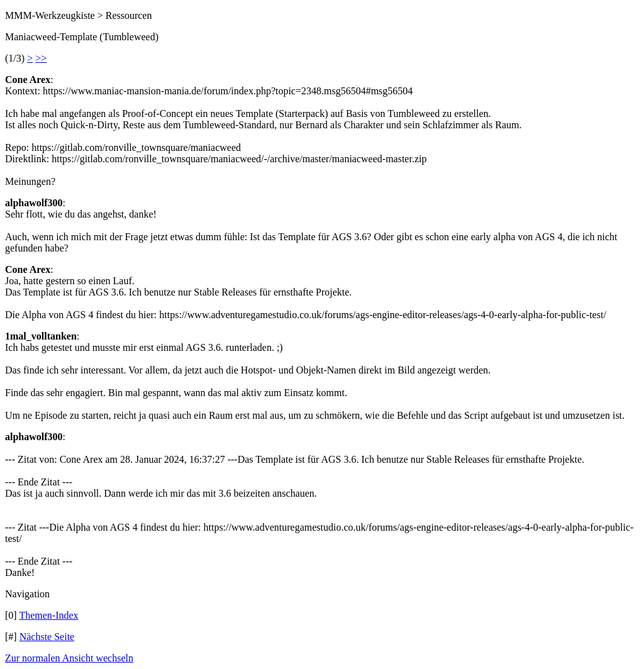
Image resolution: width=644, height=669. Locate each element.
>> (41, 58)
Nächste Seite (47, 637)
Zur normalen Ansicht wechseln (69, 658)
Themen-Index (48, 615)
